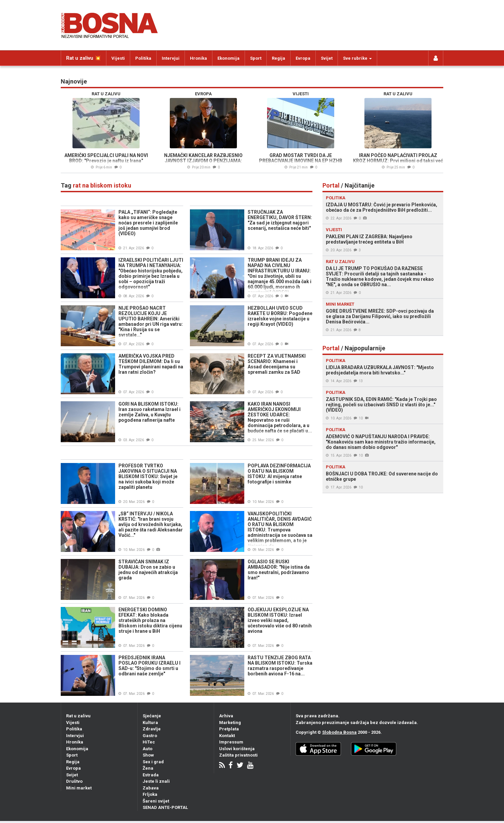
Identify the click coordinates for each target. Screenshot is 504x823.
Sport (256, 58)
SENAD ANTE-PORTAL (165, 807)
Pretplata (229, 729)
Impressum (231, 742)
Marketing (230, 723)
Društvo (74, 781)
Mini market (79, 788)
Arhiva (226, 716)
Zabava (151, 788)
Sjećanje (152, 716)
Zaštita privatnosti (238, 755)
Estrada (151, 775)
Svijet (327, 58)
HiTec (149, 742)
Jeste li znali (156, 781)
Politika (143, 58)
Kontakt (227, 736)
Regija (279, 58)
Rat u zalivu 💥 (84, 58)
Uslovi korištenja (237, 749)
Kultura (150, 723)
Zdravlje (152, 729)
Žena (148, 768)
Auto (147, 749)
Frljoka (150, 794)
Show (148, 755)
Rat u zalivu (78, 716)
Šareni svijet (156, 801)
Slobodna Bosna (339, 732)
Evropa (303, 58)
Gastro (150, 736)
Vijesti (118, 58)
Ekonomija (229, 58)
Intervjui (171, 58)
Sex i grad (153, 762)
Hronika (198, 58)
